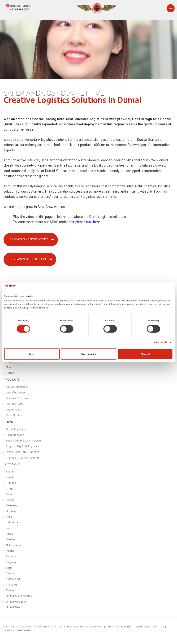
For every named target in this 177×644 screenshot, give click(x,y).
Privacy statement (119, 627)
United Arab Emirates (19, 596)
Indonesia (12, 523)
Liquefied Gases (16, 393)
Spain (9, 568)
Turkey (10, 590)
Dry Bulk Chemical (17, 398)
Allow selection (88, 354)
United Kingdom (16, 602)
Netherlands (13, 545)
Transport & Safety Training (22, 458)
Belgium (11, 472)
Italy (8, 528)
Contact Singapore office (29, 239)
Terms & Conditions (18, 630)
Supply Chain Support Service (23, 441)
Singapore (12, 562)
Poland (10, 551)
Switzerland (13, 579)
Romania (11, 557)
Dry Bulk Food (14, 404)
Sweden (11, 573)
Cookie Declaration (150, 627)
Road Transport (15, 435)
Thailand (11, 585)
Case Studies (14, 415)
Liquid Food (13, 410)
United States (14, 607)
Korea (9, 534)
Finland (11, 494)
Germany (11, 505)
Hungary (11, 511)
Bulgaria (11, 483)
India (9, 517)
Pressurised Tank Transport (23, 452)
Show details (160, 342)
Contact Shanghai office (28, 259)
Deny (32, 354)
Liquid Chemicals (17, 387)
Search (10, 373)
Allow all (145, 354)
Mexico (10, 540)
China (10, 489)
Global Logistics (15, 429)
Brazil (9, 477)
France (10, 500)
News (9, 367)
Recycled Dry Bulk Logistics (22, 446)
